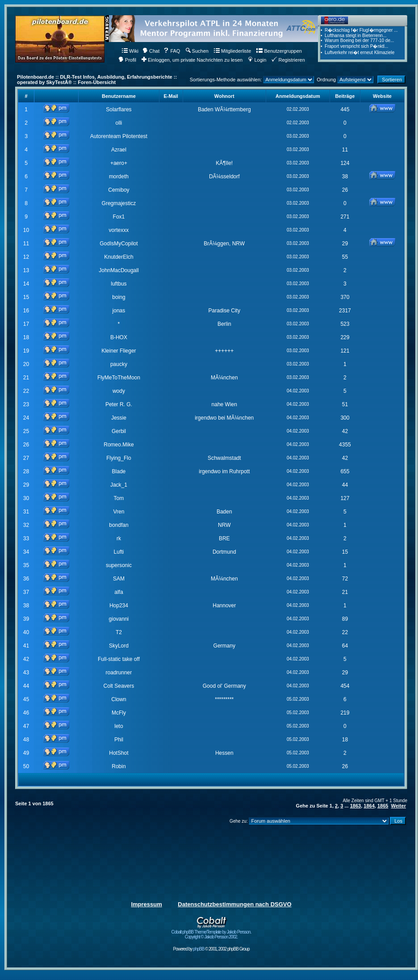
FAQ (172, 51)
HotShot (119, 753)
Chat (151, 51)
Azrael (119, 150)
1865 (383, 806)
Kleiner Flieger (119, 351)
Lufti (119, 552)
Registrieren (288, 60)
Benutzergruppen (279, 51)
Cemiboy (119, 190)
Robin (119, 766)
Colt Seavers (119, 686)
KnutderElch (119, 257)
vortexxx (119, 230)
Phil (119, 740)
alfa (119, 592)
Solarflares (119, 109)
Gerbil (119, 431)
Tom (119, 498)
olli (119, 123)
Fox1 (119, 217)
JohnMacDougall (119, 270)
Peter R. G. (119, 404)
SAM (119, 579)
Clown (119, 699)
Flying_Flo (119, 458)
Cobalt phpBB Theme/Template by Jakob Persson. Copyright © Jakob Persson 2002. (211, 932)
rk (119, 538)
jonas (119, 311)
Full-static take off (119, 659)
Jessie (119, 418)
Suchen (197, 51)
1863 (355, 806)
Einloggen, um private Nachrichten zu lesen (192, 60)
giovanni (119, 619)
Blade (119, 471)
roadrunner (119, 673)
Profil (127, 60)
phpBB (199, 949)
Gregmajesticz (119, 203)
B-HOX (119, 337)
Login (257, 60)
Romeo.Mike (119, 445)
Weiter (399, 806)
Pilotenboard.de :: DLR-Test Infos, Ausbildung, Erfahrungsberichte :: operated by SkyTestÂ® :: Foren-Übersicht (97, 80)
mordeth (119, 177)
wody (119, 391)
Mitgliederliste (232, 51)
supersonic (119, 565)
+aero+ (119, 163)
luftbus (119, 284)
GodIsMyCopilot (119, 244)
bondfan (119, 525)
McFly (119, 713)
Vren (119, 512)
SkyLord (119, 646)
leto (119, 726)
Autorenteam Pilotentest (119, 136)
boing (119, 297)
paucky (119, 364)
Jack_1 (119, 485)
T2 (119, 632)
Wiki (130, 51)
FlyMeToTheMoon (119, 378)
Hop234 (119, 606)
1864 (369, 806)
